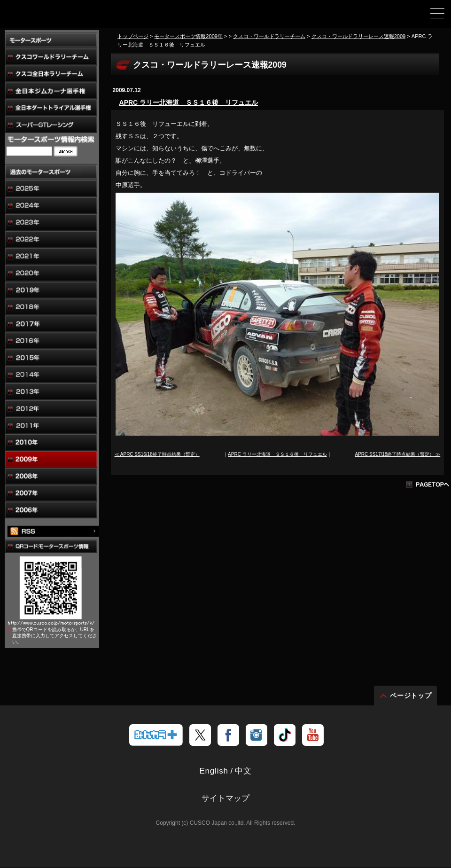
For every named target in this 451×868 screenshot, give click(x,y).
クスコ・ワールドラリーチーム (269, 36)
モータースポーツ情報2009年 (188, 36)
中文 (243, 771)
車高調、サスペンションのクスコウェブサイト (55, 17)
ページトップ (411, 696)
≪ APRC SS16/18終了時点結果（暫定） (157, 454)
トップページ (133, 36)
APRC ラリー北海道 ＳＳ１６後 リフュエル (189, 102)
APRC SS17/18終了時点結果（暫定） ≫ (397, 454)
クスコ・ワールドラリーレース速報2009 (359, 36)
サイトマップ (225, 799)
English (214, 771)
